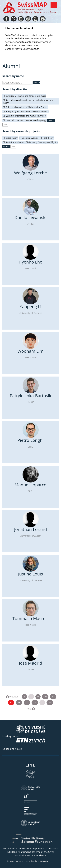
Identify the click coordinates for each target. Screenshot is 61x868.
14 (27, 702)
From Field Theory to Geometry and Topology (26, 120)
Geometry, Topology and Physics (43, 142)
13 (19, 702)
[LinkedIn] (21, 19)
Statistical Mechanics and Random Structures (26, 96)
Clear (5, 125)
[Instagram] (28, 19)
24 (50, 702)
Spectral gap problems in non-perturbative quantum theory (28, 101)
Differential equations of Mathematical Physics (26, 107)
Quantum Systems (30, 138)
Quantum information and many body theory (26, 116)
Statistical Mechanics (15, 142)
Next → (30, 709)
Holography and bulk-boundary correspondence (27, 111)
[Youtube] (35, 19)
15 (35, 702)
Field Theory (48, 138)
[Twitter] (14, 19)
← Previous (13, 697)
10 (45, 697)
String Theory (12, 138)
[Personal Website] (43, 19)
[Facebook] (6, 19)
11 (53, 697)
